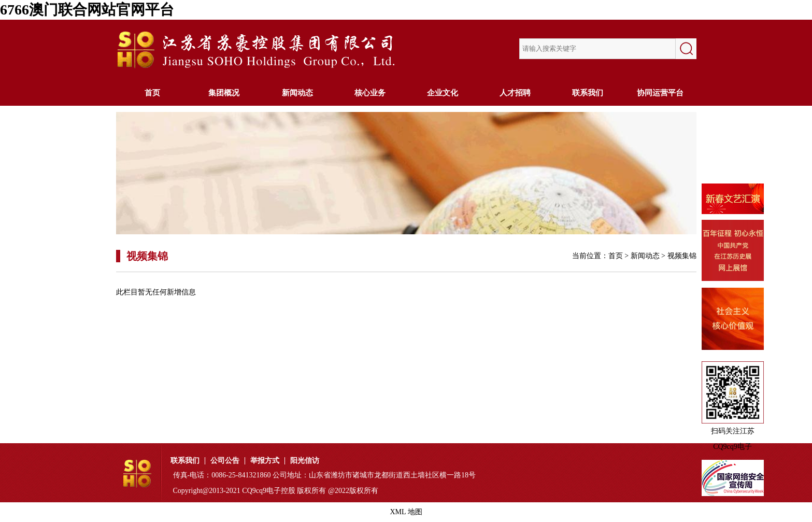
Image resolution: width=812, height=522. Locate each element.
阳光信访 (305, 461)
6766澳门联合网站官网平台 (87, 10)
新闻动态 (297, 93)
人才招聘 (515, 93)
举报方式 (265, 461)
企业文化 (443, 93)
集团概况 (225, 93)
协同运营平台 (660, 93)
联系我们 (588, 93)
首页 (152, 93)
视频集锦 (682, 256)
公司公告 (225, 461)
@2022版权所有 (353, 491)
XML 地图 (406, 512)
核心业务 (370, 93)
